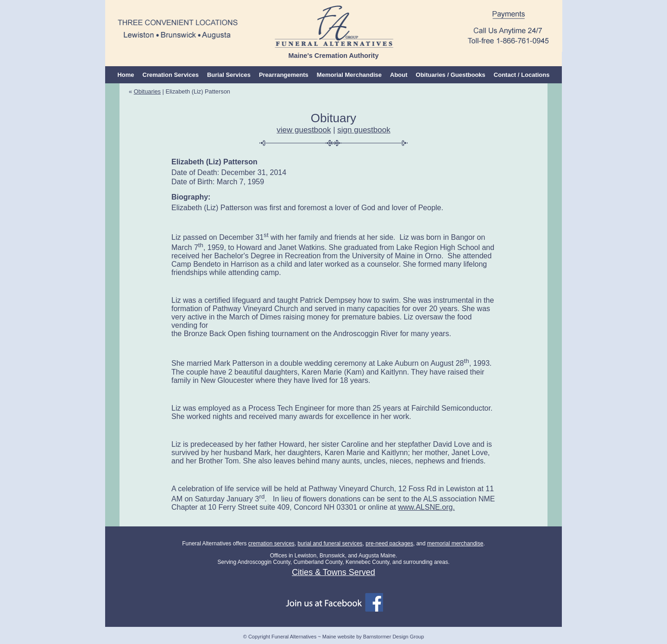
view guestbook (304, 130)
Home (126, 75)
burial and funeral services (330, 544)
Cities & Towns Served (333, 572)
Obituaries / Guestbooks (451, 75)
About (399, 75)
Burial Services (229, 75)
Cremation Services (171, 75)
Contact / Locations (522, 75)
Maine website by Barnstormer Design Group (373, 637)
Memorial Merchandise (349, 75)
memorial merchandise (455, 544)
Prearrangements (284, 75)
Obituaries (147, 91)
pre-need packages (389, 544)
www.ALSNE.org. (426, 507)
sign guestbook (364, 130)
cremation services (271, 544)
